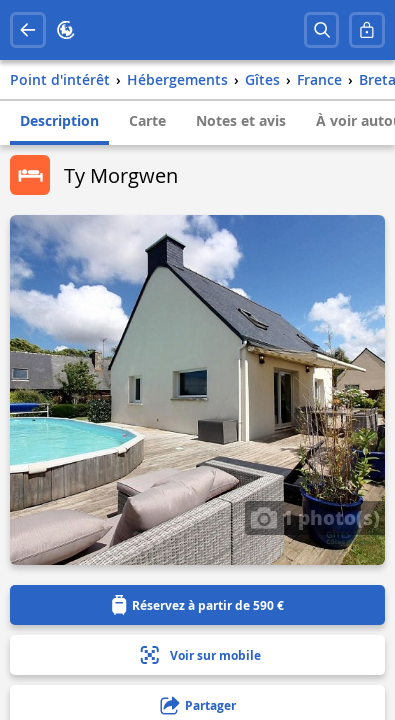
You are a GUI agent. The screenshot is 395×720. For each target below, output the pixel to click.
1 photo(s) (315, 517)
